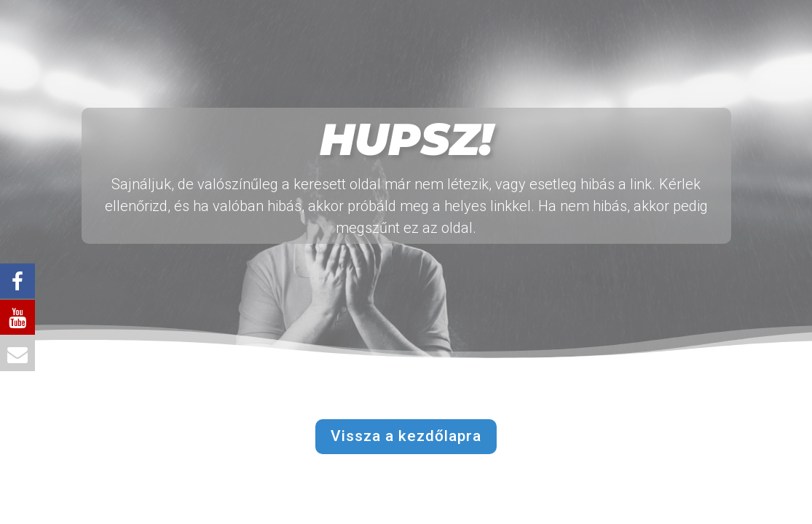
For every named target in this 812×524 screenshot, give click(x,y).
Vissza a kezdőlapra (406, 436)
